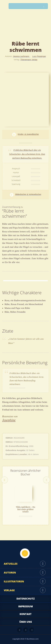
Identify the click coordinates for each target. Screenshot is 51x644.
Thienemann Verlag (29, 60)
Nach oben (25, 553)
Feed (20, 630)
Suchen (44, 7)
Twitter (32, 630)
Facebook (26, 630)
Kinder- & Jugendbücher (28, 134)
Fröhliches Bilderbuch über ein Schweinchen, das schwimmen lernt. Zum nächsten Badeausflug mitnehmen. (27, 154)
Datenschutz (26, 599)
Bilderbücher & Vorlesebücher (28, 194)
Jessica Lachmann (21, 56)
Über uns (26, 622)
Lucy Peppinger (39, 56)
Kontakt (26, 614)
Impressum (26, 606)
